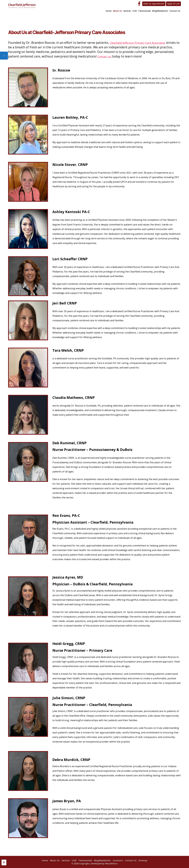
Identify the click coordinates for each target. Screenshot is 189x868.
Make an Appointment (152, 4)
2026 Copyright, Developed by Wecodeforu (96, 864)
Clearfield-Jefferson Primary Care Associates (142, 43)
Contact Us (175, 11)
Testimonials (144, 11)
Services (127, 11)
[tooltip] (4, 56)
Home (109, 11)
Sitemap (143, 860)
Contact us (126, 56)
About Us (117, 11)
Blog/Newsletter (160, 11)
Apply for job (173, 4)
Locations (118, 860)
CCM (135, 11)
